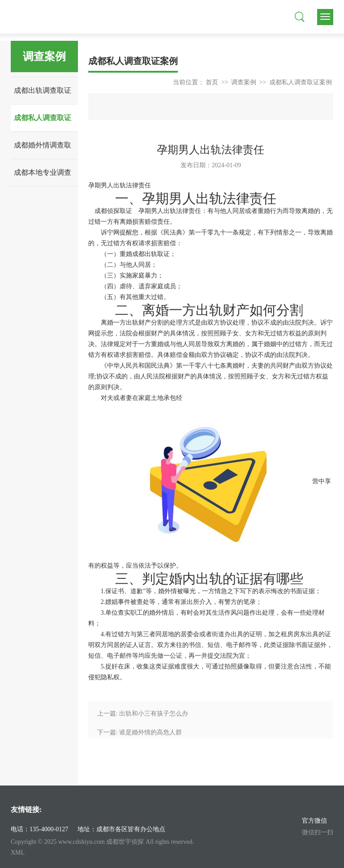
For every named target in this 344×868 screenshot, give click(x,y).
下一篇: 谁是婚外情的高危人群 (140, 732)
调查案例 (244, 82)
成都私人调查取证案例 (43, 123)
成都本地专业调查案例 (43, 177)
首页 (212, 82)
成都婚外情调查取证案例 (43, 150)
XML (18, 853)
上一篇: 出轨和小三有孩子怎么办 (143, 714)
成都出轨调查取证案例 (43, 95)
